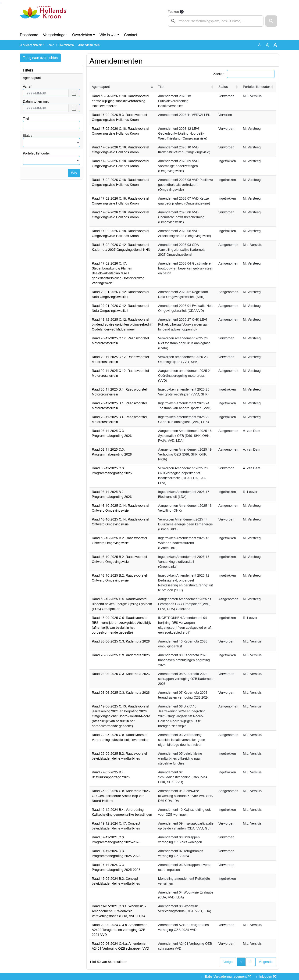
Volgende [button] (266, 962)
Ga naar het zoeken (1, 3)
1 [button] (243, 961)
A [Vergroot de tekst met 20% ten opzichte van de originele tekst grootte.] (267, 45)
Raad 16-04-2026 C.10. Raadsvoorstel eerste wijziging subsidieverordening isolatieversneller (120, 101)
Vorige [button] (228, 962)
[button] (271, 21)
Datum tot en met (36, 102)
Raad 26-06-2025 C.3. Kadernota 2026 (121, 641)
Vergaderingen (55, 35)
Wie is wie (108, 35)
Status (28, 136)
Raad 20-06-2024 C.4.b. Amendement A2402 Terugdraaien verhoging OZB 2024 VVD (120, 930)
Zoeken (173, 12)
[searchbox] (216, 21)
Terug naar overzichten (42, 58)
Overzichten (82, 35)
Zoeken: (219, 74)
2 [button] (250, 962)
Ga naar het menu (1, 3)
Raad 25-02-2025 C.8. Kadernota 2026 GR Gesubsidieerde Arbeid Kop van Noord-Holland (121, 796)
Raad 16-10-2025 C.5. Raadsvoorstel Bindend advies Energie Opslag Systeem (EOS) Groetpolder (122, 604)
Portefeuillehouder (36, 154)
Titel (26, 119)
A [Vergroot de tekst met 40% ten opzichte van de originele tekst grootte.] (275, 45)
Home (50, 45)
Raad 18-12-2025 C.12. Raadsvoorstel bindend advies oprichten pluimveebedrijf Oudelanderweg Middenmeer (122, 324)
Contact (130, 35)
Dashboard (29, 35)
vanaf (27, 87)
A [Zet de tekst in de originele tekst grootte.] (259, 45)
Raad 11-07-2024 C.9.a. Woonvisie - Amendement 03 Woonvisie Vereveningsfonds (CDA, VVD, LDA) (119, 911)
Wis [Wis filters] (74, 173)
